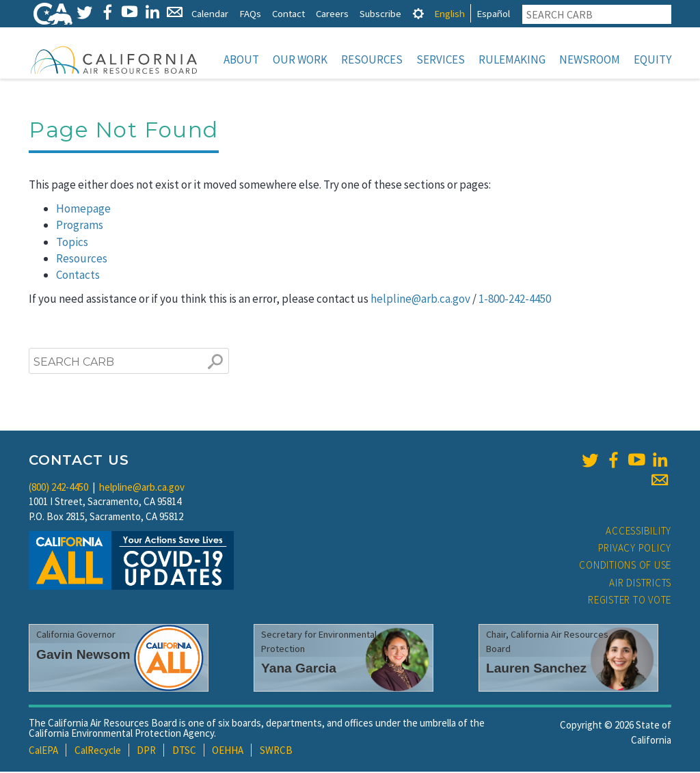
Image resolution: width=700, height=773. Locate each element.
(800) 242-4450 (58, 488)
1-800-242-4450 (515, 300)
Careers (332, 13)
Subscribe (380, 13)
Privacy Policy (635, 549)
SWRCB (276, 751)
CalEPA (43, 751)
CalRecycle (98, 751)
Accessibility (638, 532)
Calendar (210, 13)
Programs (80, 226)
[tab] (418, 13)
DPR (146, 751)
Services (441, 59)
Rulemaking (512, 59)
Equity (652, 59)
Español (493, 13)
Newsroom (590, 59)
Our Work (300, 59)
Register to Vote (630, 601)
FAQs (250, 13)
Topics (72, 243)
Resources (372, 59)
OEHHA (228, 751)
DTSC (184, 751)
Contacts (78, 276)
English (449, 13)
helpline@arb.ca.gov (420, 300)
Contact (288, 13)
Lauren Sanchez (536, 669)
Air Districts (640, 584)
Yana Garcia (299, 669)
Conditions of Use (625, 566)
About (241, 59)
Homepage (83, 210)
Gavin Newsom (83, 656)
